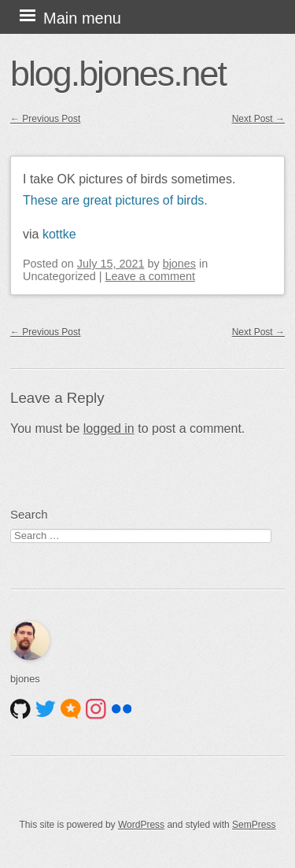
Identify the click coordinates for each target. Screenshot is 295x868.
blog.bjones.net (118, 73)
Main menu (82, 18)
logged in (109, 428)
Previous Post (45, 119)
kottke (59, 234)
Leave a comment (150, 276)
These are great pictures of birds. (115, 200)
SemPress (254, 825)
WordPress (141, 825)
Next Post (258, 119)
